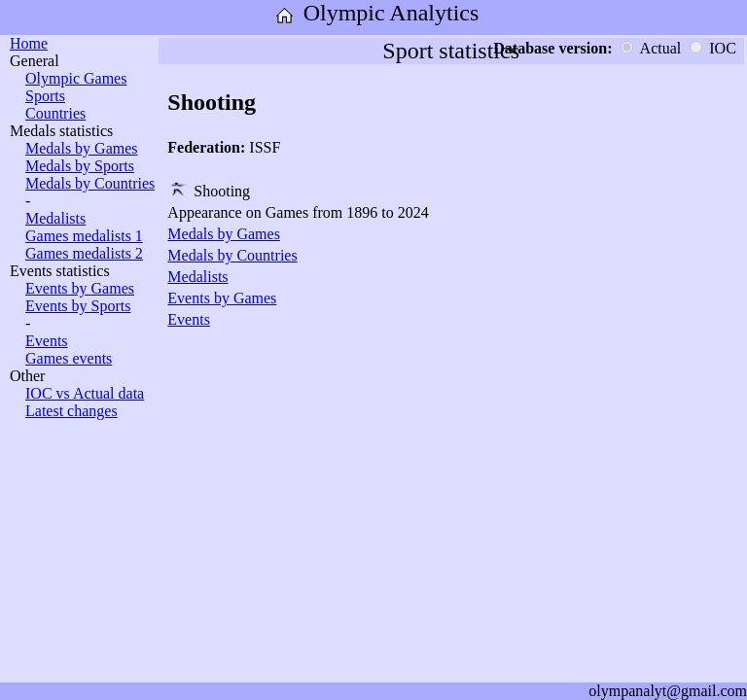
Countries (55, 113)
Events (47, 341)
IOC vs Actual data (85, 393)
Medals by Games (82, 148)
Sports (45, 96)
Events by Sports (78, 306)
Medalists (55, 218)
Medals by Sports (80, 166)
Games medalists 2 (84, 253)
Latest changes (71, 411)
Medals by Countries (90, 183)
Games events (69, 358)
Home (29, 43)
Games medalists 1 (84, 236)
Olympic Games (76, 78)
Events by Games (80, 288)
